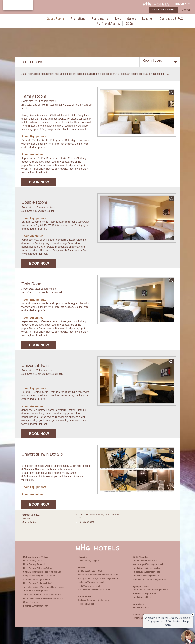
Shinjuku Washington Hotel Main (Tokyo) (42, 574)
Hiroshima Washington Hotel (146, 578)
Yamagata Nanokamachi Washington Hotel (98, 577)
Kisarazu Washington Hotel (36, 608)
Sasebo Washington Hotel (145, 596)
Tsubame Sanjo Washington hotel (93, 603)
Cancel (186, 10)
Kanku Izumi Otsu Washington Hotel (150, 582)
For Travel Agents (170, 18)
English (183, 4)
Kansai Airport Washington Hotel (148, 567)
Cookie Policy (29, 522)
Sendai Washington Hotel (90, 573)
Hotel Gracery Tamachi (34, 567)
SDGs (189, 18)
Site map (27, 519)
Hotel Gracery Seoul (142, 610)
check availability (164, 10)
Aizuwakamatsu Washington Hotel (94, 592)
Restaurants (83, 18)
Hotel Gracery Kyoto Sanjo (145, 563)
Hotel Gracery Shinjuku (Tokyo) (38, 571)
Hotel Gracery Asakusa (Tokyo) (38, 586)
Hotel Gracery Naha (142, 600)
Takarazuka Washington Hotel (147, 574)
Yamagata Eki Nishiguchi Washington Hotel (98, 581)
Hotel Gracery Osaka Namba (146, 571)
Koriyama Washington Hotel (91, 585)
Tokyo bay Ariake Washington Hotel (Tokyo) (43, 590)
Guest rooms (45, 18)
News (98, 18)
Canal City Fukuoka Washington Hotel (150, 592)
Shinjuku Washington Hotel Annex (39, 578)
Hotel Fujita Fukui (86, 606)
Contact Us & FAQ (145, 18)
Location (125, 18)
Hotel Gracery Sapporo (89, 563)
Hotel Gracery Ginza (33, 563)
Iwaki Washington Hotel (89, 589)
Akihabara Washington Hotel (37, 582)
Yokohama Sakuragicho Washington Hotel (43, 597)
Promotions (65, 18)
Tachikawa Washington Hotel (37, 593)
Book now (39, 182)
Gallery (111, 18)
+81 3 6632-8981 (86, 522)
